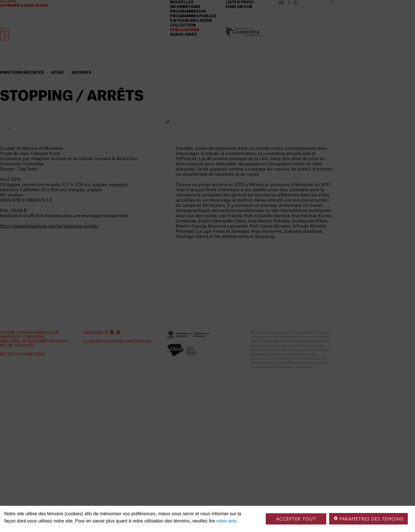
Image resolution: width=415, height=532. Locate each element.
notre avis (226, 521)
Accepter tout (296, 519)
